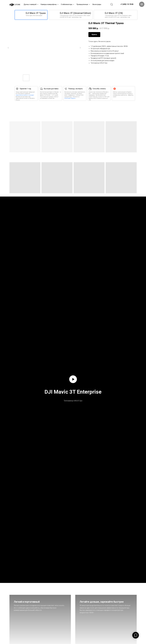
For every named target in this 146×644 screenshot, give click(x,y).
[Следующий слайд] (80, 48)
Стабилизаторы (67, 4)
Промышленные (83, 4)
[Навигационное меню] (142, 4)
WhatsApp (67, 98)
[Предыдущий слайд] (8, 48)
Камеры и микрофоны (49, 4)
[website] (112, 4)
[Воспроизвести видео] (73, 379)
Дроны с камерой (30, 4)
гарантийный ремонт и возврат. (25, 95)
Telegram (73, 98)
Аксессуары (97, 4)
